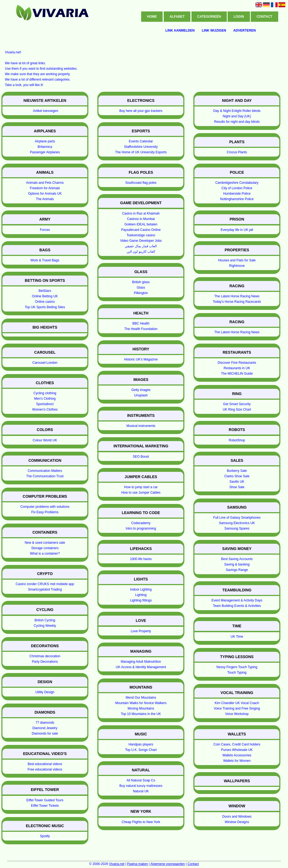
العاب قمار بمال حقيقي (141, 246)
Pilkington (141, 293)
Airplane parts (45, 141)
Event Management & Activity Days (237, 600)
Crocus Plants (237, 152)
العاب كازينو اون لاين (141, 252)
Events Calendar (141, 141)
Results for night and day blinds (237, 122)
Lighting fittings (141, 600)
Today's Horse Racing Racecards (237, 302)
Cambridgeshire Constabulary (237, 183)
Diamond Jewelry (45, 728)
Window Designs (237, 822)
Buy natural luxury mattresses (141, 786)
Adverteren (245, 30)
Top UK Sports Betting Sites (45, 307)
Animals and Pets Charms (45, 183)
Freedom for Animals (45, 188)
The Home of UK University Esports (141, 152)
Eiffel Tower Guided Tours (45, 800)
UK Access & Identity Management (141, 667)
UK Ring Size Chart (237, 409)
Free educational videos (45, 769)
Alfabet (177, 17)
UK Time (237, 637)
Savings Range (237, 570)
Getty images (141, 390)
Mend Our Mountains (141, 698)
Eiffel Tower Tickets (45, 806)
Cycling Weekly (45, 626)
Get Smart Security (237, 404)
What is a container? (45, 554)
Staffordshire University (141, 147)
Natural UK (141, 791)
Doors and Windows (237, 817)
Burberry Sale (237, 471)
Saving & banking (237, 564)
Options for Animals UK (45, 194)
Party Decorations (45, 662)
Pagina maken (137, 864)
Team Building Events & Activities (237, 606)
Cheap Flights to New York (141, 822)
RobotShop (237, 440)
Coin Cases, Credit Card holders (237, 744)
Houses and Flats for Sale (237, 260)
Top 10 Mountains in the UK (141, 714)
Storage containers (45, 548)
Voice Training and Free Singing (237, 708)
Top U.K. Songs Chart (141, 750)
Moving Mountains (141, 708)
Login (239, 17)
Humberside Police (237, 194)
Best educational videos (45, 764)
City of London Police (237, 188)
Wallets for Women (237, 761)
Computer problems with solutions (45, 507)
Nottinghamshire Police (237, 199)
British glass (141, 282)
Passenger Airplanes (45, 152)
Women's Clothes (45, 409)
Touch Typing (237, 673)
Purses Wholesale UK (237, 750)
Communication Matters (45, 471)
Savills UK (237, 482)
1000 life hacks (141, 559)
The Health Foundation (141, 329)
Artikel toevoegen (46, 111)
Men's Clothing (45, 399)
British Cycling (45, 620)
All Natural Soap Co (141, 780)
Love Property (141, 631)
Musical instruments (141, 426)
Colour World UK (45, 440)
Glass (141, 288)
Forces (45, 230)
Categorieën (209, 17)
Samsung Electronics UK (237, 523)
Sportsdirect (45, 404)
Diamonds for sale (45, 733)
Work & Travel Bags (45, 260)
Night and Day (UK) (237, 116)
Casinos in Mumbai (141, 219)
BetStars (45, 291)
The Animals (45, 199)
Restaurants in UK (237, 368)
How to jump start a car (141, 487)
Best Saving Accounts (237, 559)
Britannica (45, 147)
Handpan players (141, 744)
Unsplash (141, 395)
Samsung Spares (237, 528)
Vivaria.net (117, 864)
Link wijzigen (214, 30)
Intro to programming (141, 528)
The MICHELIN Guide (237, 374)
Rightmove (237, 266)
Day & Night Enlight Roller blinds (237, 111)
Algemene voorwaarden (168, 864)
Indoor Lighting (141, 589)
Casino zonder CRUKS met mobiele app (45, 584)
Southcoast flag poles (141, 183)
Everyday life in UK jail (237, 230)
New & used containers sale (45, 543)
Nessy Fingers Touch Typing (237, 667)
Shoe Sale (237, 487)
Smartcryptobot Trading (45, 589)
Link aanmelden (180, 30)
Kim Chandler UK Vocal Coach (237, 703)
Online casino (45, 302)
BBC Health (141, 323)
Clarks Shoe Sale (237, 476)
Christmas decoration (45, 656)
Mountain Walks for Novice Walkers (141, 703)
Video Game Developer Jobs (141, 241)
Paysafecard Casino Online (141, 230)
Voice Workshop (237, 714)
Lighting (141, 595)
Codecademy (141, 523)
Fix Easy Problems (45, 512)
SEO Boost (141, 457)
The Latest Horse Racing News (237, 296)
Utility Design (45, 692)
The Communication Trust (45, 476)
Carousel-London (45, 363)
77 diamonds (45, 723)
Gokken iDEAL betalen (141, 224)
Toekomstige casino (141, 235)
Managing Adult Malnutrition (141, 662)
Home (152, 17)
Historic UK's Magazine (141, 359)
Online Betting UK (45, 296)
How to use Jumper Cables (141, 493)
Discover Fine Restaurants (237, 363)
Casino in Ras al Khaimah (141, 213)
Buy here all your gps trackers (141, 111)
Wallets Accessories (237, 755)
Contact (264, 17)
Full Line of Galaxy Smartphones (237, 518)
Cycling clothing (45, 393)
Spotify (45, 836)
